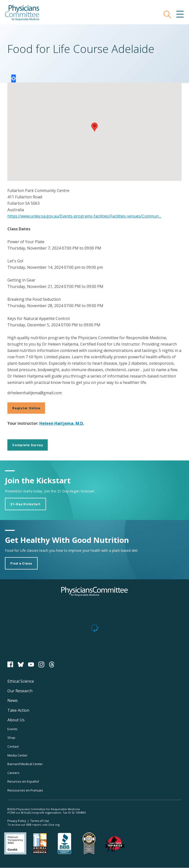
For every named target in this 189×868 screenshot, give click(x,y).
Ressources (25, 790)
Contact (13, 746)
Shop (11, 738)
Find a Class (21, 563)
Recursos (23, 781)
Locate (14, 79)
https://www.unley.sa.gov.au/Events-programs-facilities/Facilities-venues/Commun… (84, 216)
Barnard (25, 764)
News (13, 700)
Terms (40, 821)
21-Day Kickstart (25, 504)
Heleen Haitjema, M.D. (62, 423)
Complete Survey (28, 445)
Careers (13, 773)
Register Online (26, 408)
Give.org (54, 825)
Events (12, 729)
